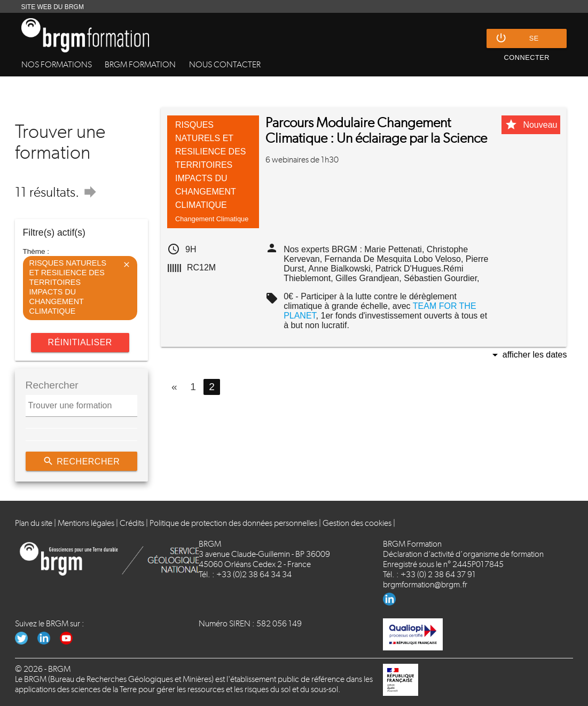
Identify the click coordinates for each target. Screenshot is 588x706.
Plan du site (34, 523)
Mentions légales (86, 523)
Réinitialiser (80, 342)
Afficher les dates (528, 356)
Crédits (132, 523)
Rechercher (81, 461)
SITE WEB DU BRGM (53, 7)
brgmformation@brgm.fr (425, 584)
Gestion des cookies (357, 523)
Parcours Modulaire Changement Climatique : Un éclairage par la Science (376, 130)
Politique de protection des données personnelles (233, 523)
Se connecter (522, 38)
